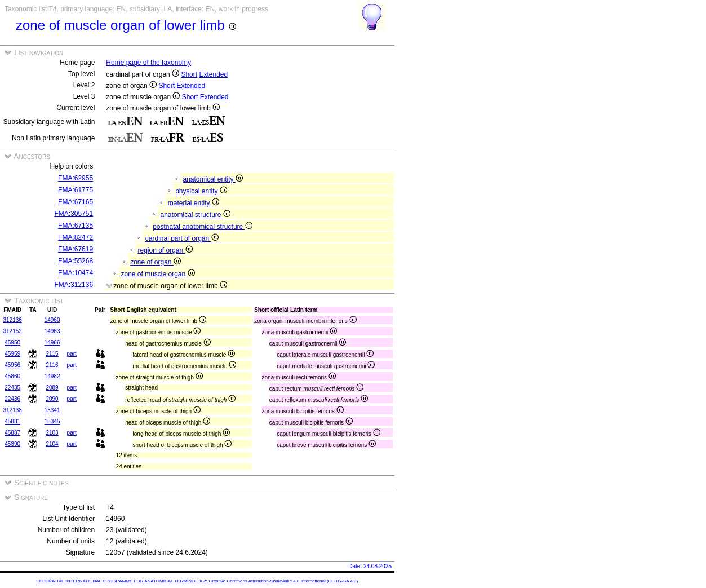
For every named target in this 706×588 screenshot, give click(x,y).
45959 (12, 354)
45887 (12, 433)
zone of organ (156, 262)
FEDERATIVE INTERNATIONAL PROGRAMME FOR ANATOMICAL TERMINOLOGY (122, 581)
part (72, 354)
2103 (52, 433)
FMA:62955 (76, 178)
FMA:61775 (76, 190)
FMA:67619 (76, 249)
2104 (52, 444)
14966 (52, 342)
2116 (52, 365)
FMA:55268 (76, 261)
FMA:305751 (74, 214)
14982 (52, 376)
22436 (12, 399)
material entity (194, 203)
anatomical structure (195, 215)
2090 (52, 399)
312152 (12, 331)
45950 (12, 342)
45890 (12, 444)
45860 (12, 376)
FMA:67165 (76, 202)
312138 (12, 410)
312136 (12, 320)
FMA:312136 (74, 285)
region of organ (165, 250)
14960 (52, 320)
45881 (12, 421)
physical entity (201, 191)
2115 (52, 354)
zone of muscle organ (157, 274)
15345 (52, 421)
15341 (52, 410)
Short (189, 74)
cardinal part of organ (182, 238)
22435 (12, 388)
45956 (12, 365)
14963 (52, 331)
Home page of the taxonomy (148, 63)
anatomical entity (212, 179)
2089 (52, 388)
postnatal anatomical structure (202, 227)
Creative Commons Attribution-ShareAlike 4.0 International (267, 581)
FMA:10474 (76, 273)
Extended (213, 74)
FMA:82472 (76, 237)
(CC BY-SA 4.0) (342, 581)
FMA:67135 (76, 226)
